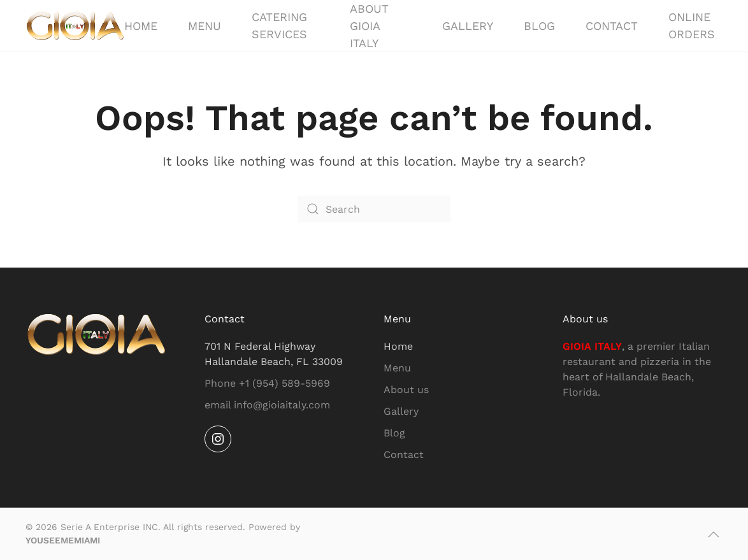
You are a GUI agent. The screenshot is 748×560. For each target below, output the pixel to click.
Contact (612, 26)
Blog (539, 26)
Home (141, 26)
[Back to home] (75, 26)
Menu (205, 26)
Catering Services (279, 25)
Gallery (468, 26)
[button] (714, 535)
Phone (267, 383)
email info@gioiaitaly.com (267, 405)
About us (406, 390)
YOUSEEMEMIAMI (63, 540)
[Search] (374, 209)
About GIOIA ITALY (369, 26)
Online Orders (692, 25)
